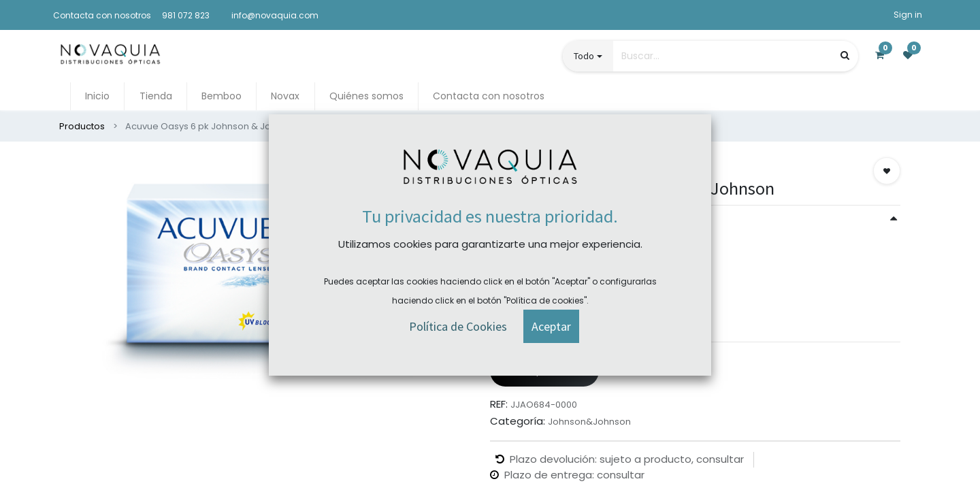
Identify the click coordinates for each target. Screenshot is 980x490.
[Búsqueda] (845, 55)
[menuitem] (97, 96)
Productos (82, 126)
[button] (887, 171)
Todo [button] (584, 56)
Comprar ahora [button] (544, 371)
